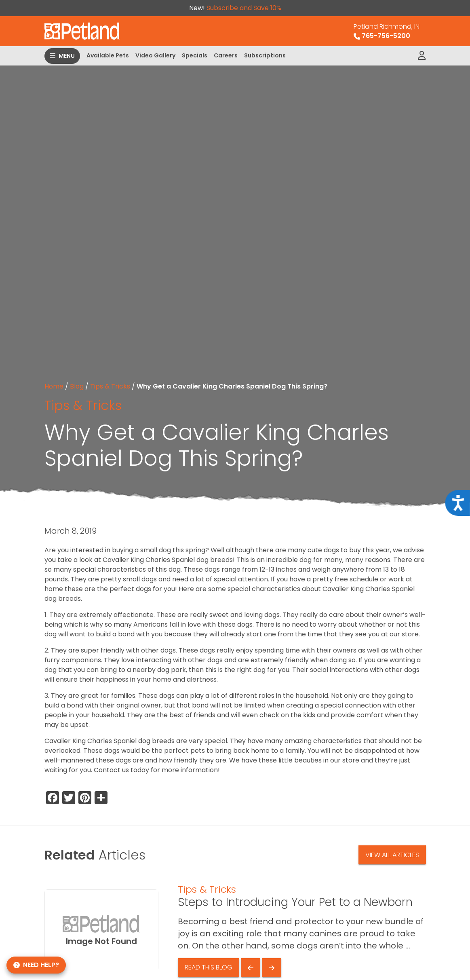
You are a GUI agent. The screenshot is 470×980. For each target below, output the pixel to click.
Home (54, 386)
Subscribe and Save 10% (244, 8)
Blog (77, 386)
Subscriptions (265, 55)
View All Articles (392, 855)
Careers (226, 55)
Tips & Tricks (110, 386)
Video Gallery (155, 55)
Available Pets (108, 55)
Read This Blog (209, 967)
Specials (195, 55)
